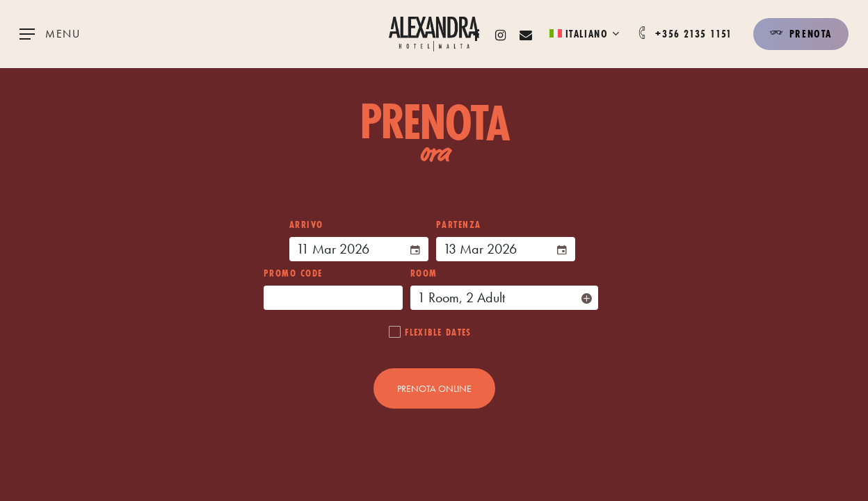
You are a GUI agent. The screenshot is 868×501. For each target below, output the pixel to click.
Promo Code (293, 273)
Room (424, 273)
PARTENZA (459, 224)
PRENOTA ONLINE (434, 388)
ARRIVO (306, 224)
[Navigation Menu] (50, 34)
